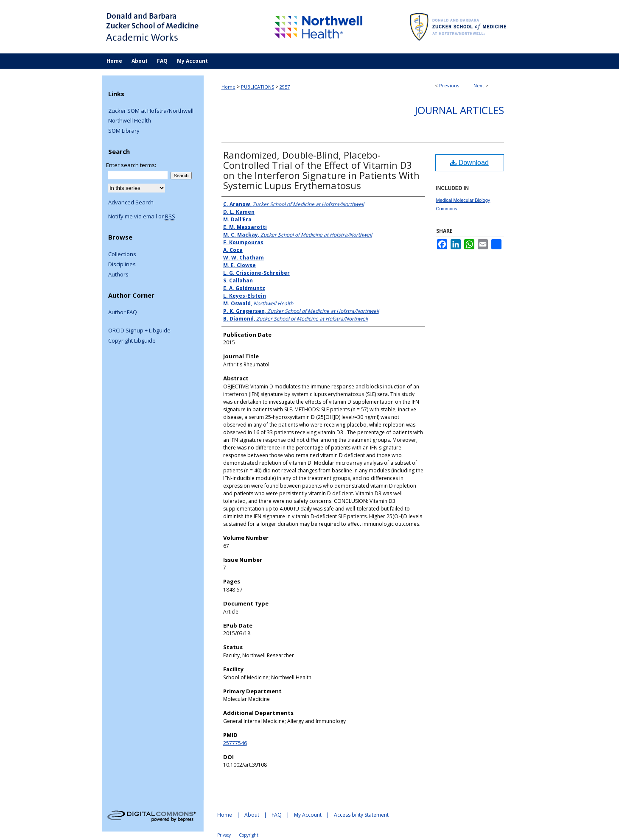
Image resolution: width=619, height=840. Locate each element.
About (252, 815)
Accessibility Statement (361, 815)
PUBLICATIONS (258, 87)
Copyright (249, 835)
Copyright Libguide (132, 341)
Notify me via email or (142, 217)
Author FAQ (123, 313)
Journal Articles (459, 110)
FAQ (277, 815)
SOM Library (124, 131)
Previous (449, 85)
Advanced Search (131, 202)
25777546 (235, 743)
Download (469, 163)
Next (479, 85)
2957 (285, 87)
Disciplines (122, 265)
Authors (118, 275)
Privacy (224, 835)
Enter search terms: (131, 165)
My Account (308, 815)
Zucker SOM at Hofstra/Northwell (151, 111)
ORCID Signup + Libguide (139, 331)
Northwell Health (130, 121)
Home (228, 87)
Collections (122, 254)
